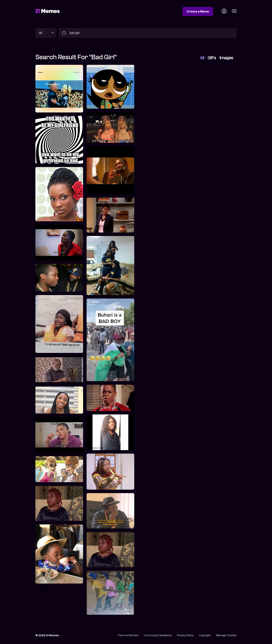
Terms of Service (128, 635)
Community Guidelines (158, 635)
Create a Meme (198, 11)
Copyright (205, 635)
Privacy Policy (185, 635)
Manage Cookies (226, 635)
